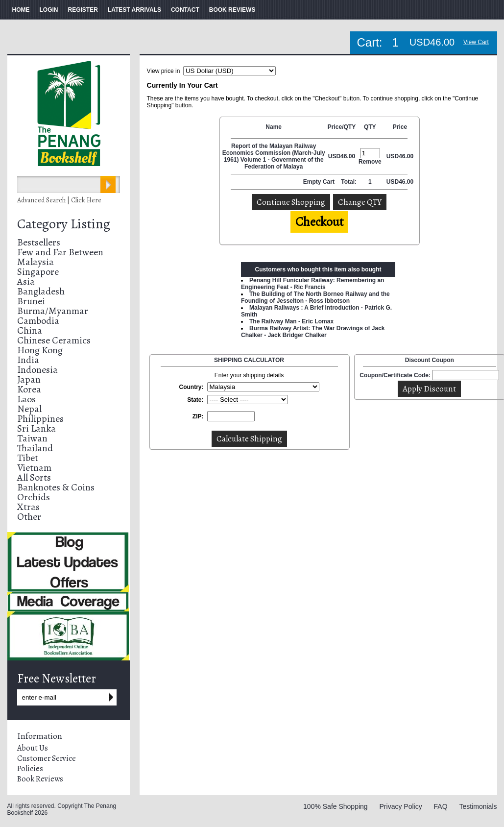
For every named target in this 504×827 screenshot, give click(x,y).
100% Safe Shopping (336, 806)
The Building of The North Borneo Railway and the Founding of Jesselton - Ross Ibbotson (315, 297)
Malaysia (36, 262)
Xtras (28, 507)
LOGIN (49, 10)
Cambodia (38, 321)
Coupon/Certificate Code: (395, 375)
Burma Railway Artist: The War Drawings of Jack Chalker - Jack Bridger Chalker (313, 332)
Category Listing (64, 224)
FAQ (441, 806)
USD (334, 156)
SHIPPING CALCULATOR (249, 360)
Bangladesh (41, 291)
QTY (370, 127)
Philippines (40, 419)
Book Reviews (40, 779)
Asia (26, 281)
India (28, 360)
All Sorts (34, 477)
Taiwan (32, 438)
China (30, 330)
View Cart (476, 42)
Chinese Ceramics (54, 340)
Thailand (35, 448)
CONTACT (185, 10)
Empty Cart (320, 182)
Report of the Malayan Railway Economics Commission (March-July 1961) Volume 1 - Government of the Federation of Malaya (274, 156)
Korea (29, 389)
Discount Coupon (430, 360)
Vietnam (34, 468)
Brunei (31, 301)
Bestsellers (39, 242)
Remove (370, 162)
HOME (21, 10)
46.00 (348, 156)
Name (274, 127)
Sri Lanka (36, 428)
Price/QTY (342, 127)
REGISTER (83, 10)
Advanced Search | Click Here (59, 200)
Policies (30, 769)
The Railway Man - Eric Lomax (291, 321)
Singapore (38, 272)
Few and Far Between (60, 252)
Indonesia (37, 370)
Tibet (28, 458)
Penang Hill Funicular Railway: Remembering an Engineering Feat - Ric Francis (312, 284)
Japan (29, 379)
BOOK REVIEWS (232, 10)
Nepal (29, 409)
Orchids (34, 497)
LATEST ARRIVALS (134, 10)
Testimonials (478, 806)
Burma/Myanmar (53, 311)
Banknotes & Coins (56, 487)
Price (400, 127)
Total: (349, 182)
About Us (33, 748)
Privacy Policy (401, 806)
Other (29, 517)
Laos (26, 399)
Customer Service (47, 758)
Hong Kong (40, 350)
